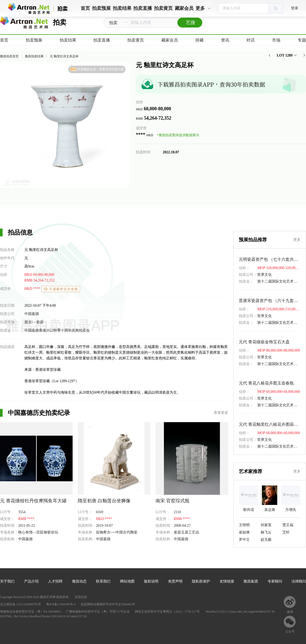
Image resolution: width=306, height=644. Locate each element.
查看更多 (221, 413)
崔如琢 (244, 532)
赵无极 (266, 540)
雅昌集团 (251, 581)
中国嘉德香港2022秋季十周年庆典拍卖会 (57, 330)
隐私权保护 (201, 581)
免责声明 (175, 581)
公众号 (290, 632)
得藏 (199, 40)
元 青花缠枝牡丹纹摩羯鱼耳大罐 (33, 501)
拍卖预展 (34, 40)
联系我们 (103, 581)
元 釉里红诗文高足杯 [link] (64, 56)
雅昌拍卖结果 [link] (34, 56)
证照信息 (81, 597)
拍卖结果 (68, 40)
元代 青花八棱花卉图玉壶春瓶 (266, 383)
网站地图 (127, 581)
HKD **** (33, 289)
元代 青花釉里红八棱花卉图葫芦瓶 (270, 424)
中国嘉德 (32, 314)
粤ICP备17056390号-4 (61, 604)
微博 (290, 612)
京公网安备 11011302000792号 (20, 604)
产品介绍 (31, 581)
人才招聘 (55, 581)
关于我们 (7, 581)
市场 (276, 40)
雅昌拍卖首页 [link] (9, 56)
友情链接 (227, 581)
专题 (302, 40)
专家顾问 (275, 581)
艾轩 (286, 532)
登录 (295, 8)
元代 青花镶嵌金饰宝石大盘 (264, 342)
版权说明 (151, 581)
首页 (4, 40)
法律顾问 (299, 581)
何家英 (266, 525)
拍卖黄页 (136, 40)
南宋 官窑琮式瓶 (173, 501)
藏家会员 (170, 40)
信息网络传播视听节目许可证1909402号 (108, 604)
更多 (297, 240)
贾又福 (288, 525)
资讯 (225, 40)
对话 (251, 40)
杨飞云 (266, 532)
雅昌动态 (79, 581)
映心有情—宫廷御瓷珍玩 (38, 532)
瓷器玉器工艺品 (186, 532)
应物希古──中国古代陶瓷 (117, 532)
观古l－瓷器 (34, 322)
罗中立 (244, 540)
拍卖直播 (102, 40)
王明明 (244, 525)
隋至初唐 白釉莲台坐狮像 (104, 501)
